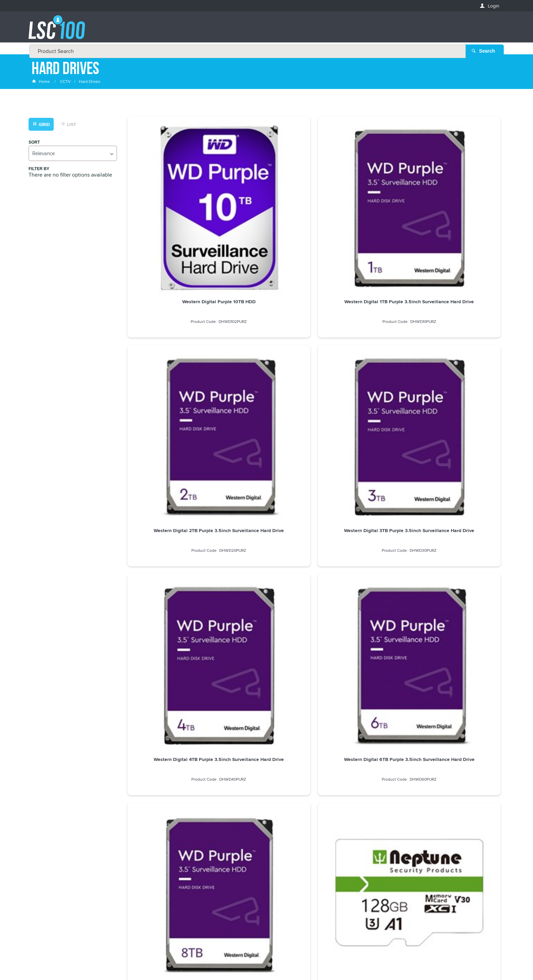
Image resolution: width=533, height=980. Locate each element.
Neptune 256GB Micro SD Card (171, 476)
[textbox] (264, 31)
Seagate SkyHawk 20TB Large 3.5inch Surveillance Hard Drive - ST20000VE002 (266, 481)
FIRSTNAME (44, 854)
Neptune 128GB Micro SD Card (457, 342)
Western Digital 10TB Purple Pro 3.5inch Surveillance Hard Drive (171, 612)
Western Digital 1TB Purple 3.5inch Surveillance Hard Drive (266, 211)
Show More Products (317, 657)
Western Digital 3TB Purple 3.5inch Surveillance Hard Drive (457, 211)
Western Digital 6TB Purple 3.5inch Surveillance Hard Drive (266, 345)
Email (38, 829)
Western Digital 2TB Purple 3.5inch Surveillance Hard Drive (362, 211)
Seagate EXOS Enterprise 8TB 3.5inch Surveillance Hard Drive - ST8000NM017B (457, 481)
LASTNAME (43, 878)
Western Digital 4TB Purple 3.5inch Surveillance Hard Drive (171, 345)
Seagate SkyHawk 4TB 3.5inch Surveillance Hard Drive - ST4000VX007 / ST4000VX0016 (362, 481)
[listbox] (73, 155)
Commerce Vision (328, 960)
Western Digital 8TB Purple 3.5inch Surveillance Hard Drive (362, 345)
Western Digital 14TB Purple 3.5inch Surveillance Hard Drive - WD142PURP (362, 615)
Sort (34, 144)
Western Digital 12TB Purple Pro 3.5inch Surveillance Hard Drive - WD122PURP (266, 615)
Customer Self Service (281, 960)
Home (41, 83)
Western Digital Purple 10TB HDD (171, 208)
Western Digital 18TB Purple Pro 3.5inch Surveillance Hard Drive (457, 612)
